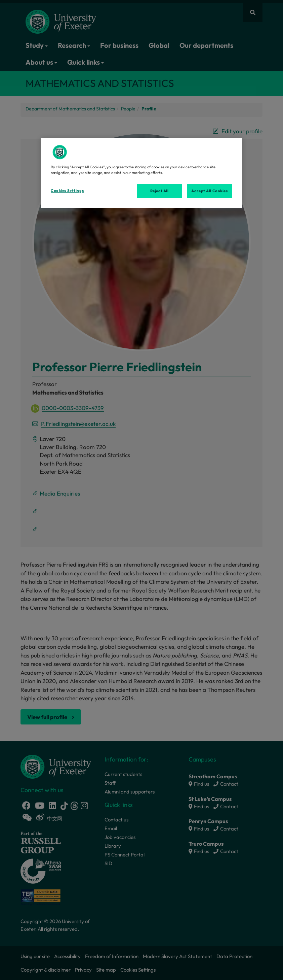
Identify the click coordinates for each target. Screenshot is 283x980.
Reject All (159, 191)
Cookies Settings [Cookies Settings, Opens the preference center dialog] (67, 191)
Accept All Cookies (209, 191)
